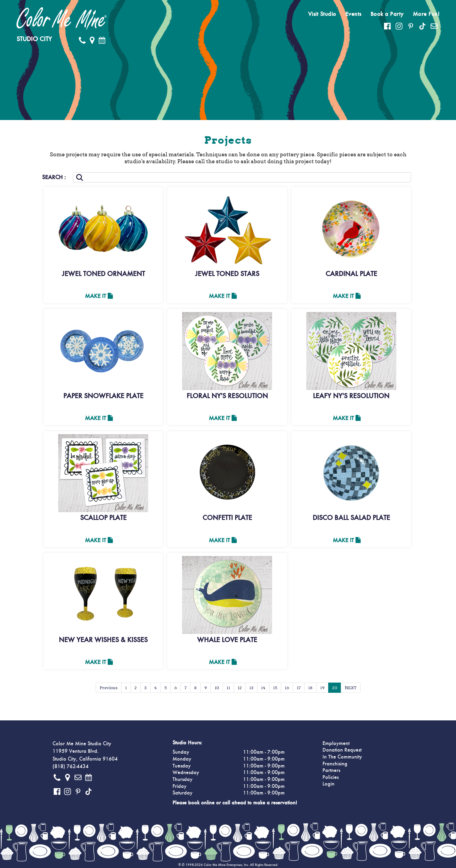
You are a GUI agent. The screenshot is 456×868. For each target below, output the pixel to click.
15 (275, 688)
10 (217, 688)
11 (228, 688)
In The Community (342, 757)
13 (251, 688)
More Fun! (426, 14)
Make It (99, 296)
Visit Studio (322, 14)
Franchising (335, 764)
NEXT (351, 688)
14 (263, 688)
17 (299, 688)
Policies (331, 777)
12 (240, 688)
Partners (331, 770)
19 (322, 688)
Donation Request (342, 750)
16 (287, 688)
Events (353, 14)
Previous (109, 688)
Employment (336, 743)
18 (310, 688)
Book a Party (387, 14)
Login (328, 784)
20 (335, 688)
